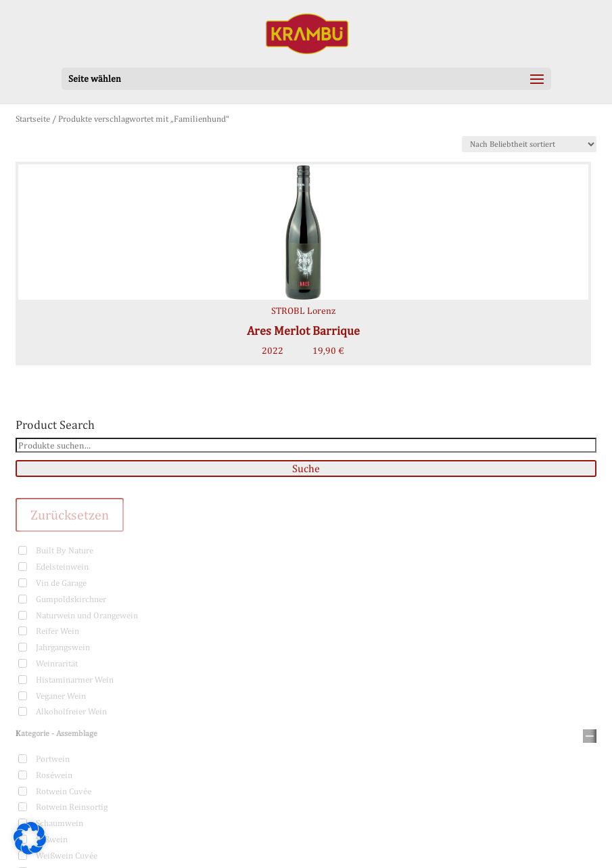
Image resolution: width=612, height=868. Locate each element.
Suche (306, 469)
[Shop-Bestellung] (529, 144)
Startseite (33, 119)
